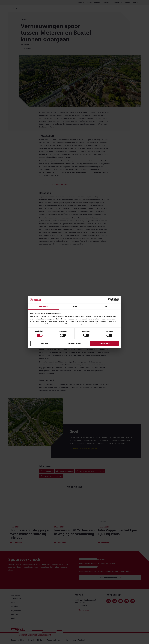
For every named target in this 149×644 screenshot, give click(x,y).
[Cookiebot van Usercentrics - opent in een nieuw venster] (110, 300)
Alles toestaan (104, 343)
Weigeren (45, 343)
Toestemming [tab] (43, 306)
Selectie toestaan (75, 343)
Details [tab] (74, 306)
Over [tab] (106, 306)
